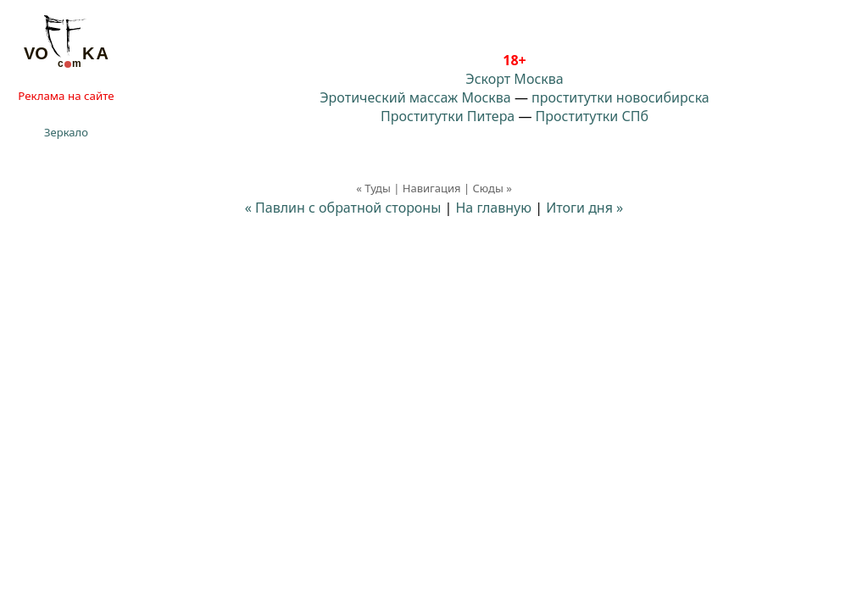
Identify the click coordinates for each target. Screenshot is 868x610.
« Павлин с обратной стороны (343, 208)
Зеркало (66, 132)
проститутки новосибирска (620, 97)
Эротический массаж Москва (415, 97)
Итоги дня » (584, 208)
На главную (493, 208)
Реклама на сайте (66, 96)
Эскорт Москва (514, 79)
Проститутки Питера (448, 116)
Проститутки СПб (592, 116)
